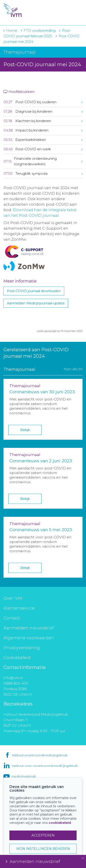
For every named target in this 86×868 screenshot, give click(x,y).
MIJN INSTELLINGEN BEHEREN (43, 849)
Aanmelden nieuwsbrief (29, 628)
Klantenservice (19, 608)
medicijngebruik (24, 776)
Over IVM (13, 598)
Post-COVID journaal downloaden (34, 291)
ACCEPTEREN (43, 835)
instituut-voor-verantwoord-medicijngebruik (45, 766)
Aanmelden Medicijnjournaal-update (36, 303)
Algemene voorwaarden (29, 638)
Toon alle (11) (73, 369)
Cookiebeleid (17, 658)
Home (12, 30)
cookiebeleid (60, 823)
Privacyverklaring (22, 648)
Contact (12, 618)
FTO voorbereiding (40, 30)
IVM (30, 10)
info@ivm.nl (13, 678)
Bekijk (25, 430)
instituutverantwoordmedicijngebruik (40, 755)
